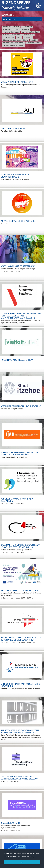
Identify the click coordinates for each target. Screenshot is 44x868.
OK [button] (22, 862)
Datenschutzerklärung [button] (25, 856)
